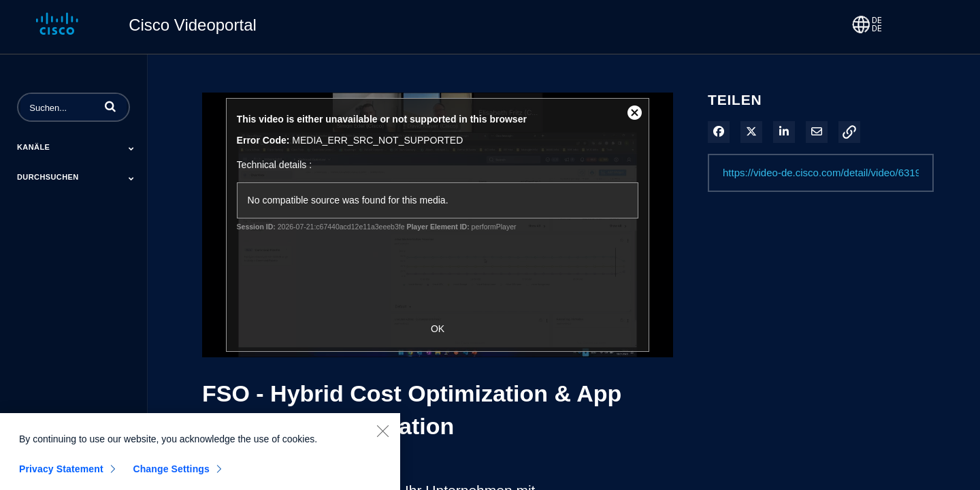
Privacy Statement (61, 474)
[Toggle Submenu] (131, 148)
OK (438, 329)
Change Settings (171, 474)
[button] (110, 106)
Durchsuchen (48, 177)
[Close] (382, 436)
